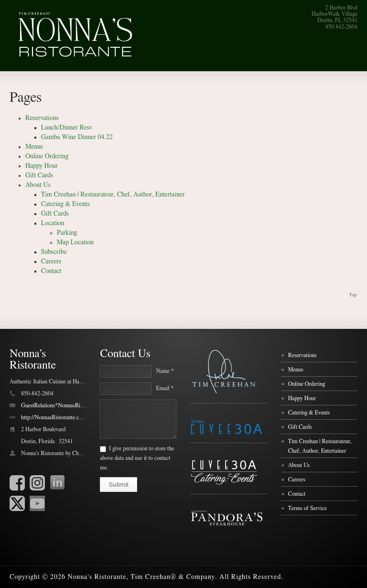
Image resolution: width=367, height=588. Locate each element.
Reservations (42, 118)
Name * (165, 371)
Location (53, 223)
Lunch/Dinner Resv (67, 128)
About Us (38, 185)
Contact (51, 271)
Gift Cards (39, 175)
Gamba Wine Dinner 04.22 (77, 137)
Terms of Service (308, 508)
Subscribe (54, 252)
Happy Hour (42, 166)
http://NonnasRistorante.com (54, 417)
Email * (165, 388)
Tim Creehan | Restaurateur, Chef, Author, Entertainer (113, 195)
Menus (34, 147)
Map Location (75, 242)
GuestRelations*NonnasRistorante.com (65, 405)
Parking (67, 233)
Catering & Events (65, 204)
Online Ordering (47, 156)
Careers (51, 261)
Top (353, 295)
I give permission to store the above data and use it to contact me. (137, 458)
